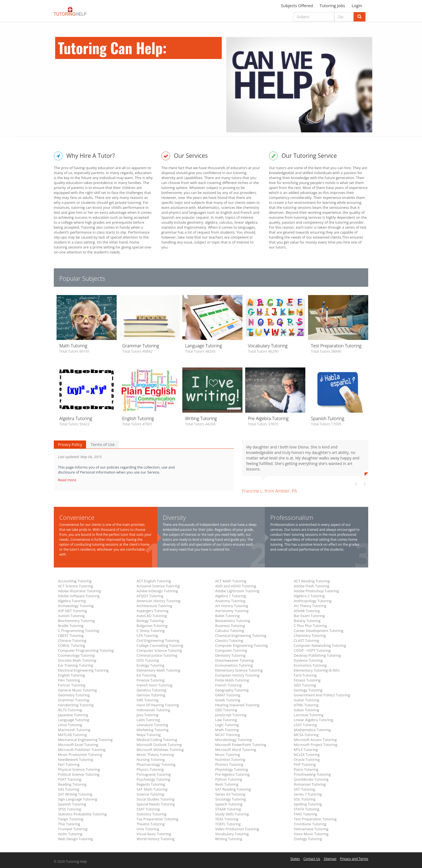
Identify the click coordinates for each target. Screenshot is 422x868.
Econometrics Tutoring (234, 665)
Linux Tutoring (70, 725)
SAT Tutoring (304, 789)
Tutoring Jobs (332, 6)
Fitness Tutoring (307, 680)
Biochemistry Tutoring (76, 621)
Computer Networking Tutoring (320, 645)
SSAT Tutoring (148, 809)
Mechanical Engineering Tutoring (85, 740)
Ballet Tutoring (227, 616)
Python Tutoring (229, 779)
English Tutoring (71, 675)
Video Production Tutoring (237, 829)
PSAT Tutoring (70, 779)
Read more (68, 480)
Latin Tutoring (148, 720)
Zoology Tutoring (308, 839)
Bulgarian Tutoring (152, 626)
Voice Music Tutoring (311, 834)
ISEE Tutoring (226, 710)
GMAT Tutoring (228, 695)
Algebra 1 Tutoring (231, 596)
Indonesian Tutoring (153, 710)
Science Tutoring (150, 794)
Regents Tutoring (151, 784)
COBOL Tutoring (71, 645)
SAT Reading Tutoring (233, 789)
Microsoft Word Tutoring (236, 750)
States (295, 859)
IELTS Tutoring (70, 710)
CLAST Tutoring (306, 640)
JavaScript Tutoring (231, 715)
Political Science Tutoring (79, 774)
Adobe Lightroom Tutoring (237, 591)
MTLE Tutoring (306, 750)
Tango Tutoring (71, 819)
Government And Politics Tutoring (322, 695)
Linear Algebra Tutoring (313, 720)
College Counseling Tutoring (160, 645)
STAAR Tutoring (228, 809)
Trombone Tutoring (310, 824)
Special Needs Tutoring (156, 804)
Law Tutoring (226, 720)
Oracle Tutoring (307, 759)
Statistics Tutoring (151, 814)
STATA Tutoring (306, 809)
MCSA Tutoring (306, 735)
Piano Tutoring (306, 769)
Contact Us (312, 859)
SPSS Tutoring (70, 809)
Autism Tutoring (71, 616)
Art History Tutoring (232, 606)
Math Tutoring (227, 730)
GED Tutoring (305, 685)
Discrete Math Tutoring (77, 660)
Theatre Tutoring (151, 824)
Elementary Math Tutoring (158, 670)
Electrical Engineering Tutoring (83, 670)
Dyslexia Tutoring (308, 660)
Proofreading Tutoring (312, 774)
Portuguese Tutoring (154, 774)
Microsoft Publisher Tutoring (82, 750)
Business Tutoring (230, 626)
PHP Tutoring (305, 764)
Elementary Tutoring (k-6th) (316, 670)
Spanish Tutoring (72, 804)
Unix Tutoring (148, 829)
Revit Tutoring (227, 784)
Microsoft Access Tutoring (315, 740)
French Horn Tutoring (154, 685)
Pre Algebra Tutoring (232, 774)
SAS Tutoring (69, 789)
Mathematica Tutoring (312, 730)
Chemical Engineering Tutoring (241, 636)
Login (357, 6)
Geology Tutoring (308, 690)
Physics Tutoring (150, 769)
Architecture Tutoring (154, 606)
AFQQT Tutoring (150, 596)
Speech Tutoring (229, 804)
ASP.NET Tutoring (72, 611)
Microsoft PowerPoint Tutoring (241, 745)
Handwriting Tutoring (76, 705)
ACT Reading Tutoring (312, 581)
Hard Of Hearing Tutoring (158, 705)
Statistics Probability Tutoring (82, 814)
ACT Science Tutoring (75, 586)
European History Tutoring (237, 675)
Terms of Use (103, 444)
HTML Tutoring (306, 705)
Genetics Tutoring (151, 690)
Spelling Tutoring (308, 804)
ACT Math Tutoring (231, 581)
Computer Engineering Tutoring (241, 645)
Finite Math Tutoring (232, 680)
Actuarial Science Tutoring (158, 586)
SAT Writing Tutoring (75, 794)
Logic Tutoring (227, 725)
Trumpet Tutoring (73, 829)
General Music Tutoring (77, 690)
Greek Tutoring (228, 700)
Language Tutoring (74, 720)
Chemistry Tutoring (310, 636)
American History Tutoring (158, 601)
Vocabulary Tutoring (232, 834)
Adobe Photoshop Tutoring (316, 591)
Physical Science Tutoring (79, 769)
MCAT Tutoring (228, 735)
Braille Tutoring (71, 626)
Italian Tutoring (306, 710)
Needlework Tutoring (76, 759)
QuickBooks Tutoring (311, 779)
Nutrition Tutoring (230, 759)
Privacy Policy (70, 444)
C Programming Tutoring (78, 631)
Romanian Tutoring (310, 784)
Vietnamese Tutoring (311, 829)
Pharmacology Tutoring (156, 764)
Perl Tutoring (69, 764)
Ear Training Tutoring (75, 665)
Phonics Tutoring (229, 764)
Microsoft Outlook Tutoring (159, 745)
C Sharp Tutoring (151, 631)
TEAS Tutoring (227, 819)
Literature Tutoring (152, 725)
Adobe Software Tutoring (79, 596)
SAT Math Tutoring (152, 789)
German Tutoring (151, 695)
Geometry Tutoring (74, 695)
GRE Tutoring (147, 700)
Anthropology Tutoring (313, 601)
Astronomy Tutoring (232, 611)
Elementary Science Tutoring (239, 670)
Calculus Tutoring (230, 631)
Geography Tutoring (232, 690)
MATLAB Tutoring (72, 735)
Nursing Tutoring (151, 759)
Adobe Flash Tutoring (312, 586)
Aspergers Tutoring (152, 611)
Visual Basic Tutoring (154, 834)
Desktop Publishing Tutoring (317, 655)
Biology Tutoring (150, 621)
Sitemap (330, 859)
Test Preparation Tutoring (315, 819)
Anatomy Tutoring (230, 601)
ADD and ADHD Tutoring (236, 586)
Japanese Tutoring (73, 715)
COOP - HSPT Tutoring (312, 650)
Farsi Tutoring (305, 675)
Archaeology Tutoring (76, 606)
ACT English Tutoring (154, 581)
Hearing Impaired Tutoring (237, 705)
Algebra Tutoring (72, 601)
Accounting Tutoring (75, 581)
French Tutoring (228, 685)
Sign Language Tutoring (78, 799)
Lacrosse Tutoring (309, 715)
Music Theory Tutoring (155, 755)
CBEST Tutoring (71, 636)
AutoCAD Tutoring (152, 616)
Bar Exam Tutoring (309, 616)
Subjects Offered (297, 6)
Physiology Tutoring (232, 769)
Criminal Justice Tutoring (157, 655)
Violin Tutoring (70, 834)
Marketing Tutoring (153, 730)
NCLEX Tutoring (307, 755)
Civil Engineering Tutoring (158, 640)
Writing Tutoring (229, 839)
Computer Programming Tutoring (86, 650)
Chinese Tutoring (72, 640)
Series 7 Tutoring (308, 794)
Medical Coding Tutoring (157, 740)
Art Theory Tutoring (310, 606)
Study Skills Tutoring (232, 814)
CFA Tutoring (147, 636)
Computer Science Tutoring (159, 650)
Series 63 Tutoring (230, 794)
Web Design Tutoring (75, 839)
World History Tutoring (156, 839)
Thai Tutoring (69, 824)
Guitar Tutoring (306, 700)
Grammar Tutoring (74, 700)
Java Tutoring (147, 715)
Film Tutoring (69, 680)
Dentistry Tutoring (230, 655)
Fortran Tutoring (72, 685)
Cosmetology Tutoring (76, 655)
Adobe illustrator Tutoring (79, 591)
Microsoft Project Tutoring (316, 745)
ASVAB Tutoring (307, 611)
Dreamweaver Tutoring (234, 660)
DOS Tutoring (148, 660)
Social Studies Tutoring (155, 799)
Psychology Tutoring (153, 779)
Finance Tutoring (150, 680)
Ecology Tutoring (150, 665)
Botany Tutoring (307, 621)
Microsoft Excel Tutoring (78, 745)
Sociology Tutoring (231, 799)
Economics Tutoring (310, 665)
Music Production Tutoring (80, 755)
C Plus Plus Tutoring (310, 626)
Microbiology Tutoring (233, 740)
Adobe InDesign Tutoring (157, 591)
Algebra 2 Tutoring (309, 596)
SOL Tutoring (305, 799)
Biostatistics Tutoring (233, 621)
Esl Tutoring (146, 675)
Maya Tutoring (149, 735)
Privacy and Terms (354, 859)
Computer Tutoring (231, 650)
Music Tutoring (228, 755)
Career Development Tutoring (319, 631)
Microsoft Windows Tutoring (160, 750)
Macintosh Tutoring (74, 730)
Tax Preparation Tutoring (157, 819)
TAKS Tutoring (305, 814)
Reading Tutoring (72, 784)
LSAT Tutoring (305, 725)
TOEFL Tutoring (228, 824)
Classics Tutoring (229, 640)
